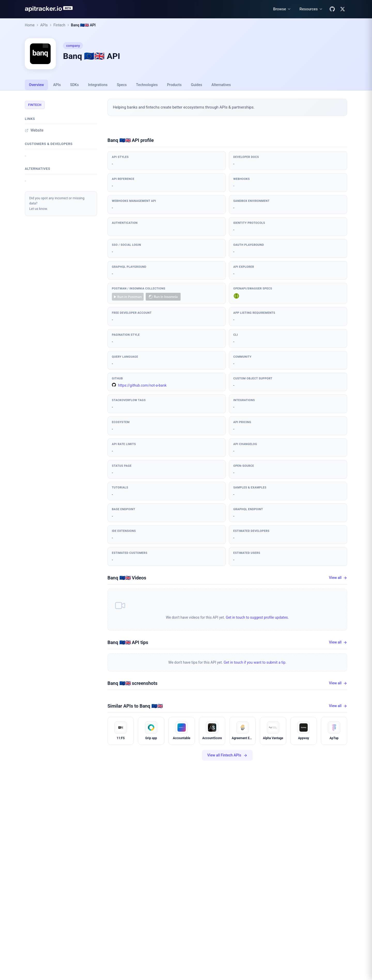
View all (338, 578)
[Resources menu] (311, 9)
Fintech (59, 25)
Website (34, 130)
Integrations (98, 85)
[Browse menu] (282, 9)
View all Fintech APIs (227, 755)
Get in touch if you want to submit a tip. (255, 662)
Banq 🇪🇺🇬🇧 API (83, 25)
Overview (36, 85)
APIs (44, 25)
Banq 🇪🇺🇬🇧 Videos (127, 578)
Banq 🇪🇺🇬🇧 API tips (128, 642)
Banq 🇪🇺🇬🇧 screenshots (132, 683)
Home (30, 25)
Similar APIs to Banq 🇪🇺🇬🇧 (135, 706)
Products (174, 85)
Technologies (147, 85)
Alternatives (221, 85)
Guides (196, 85)
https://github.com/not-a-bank (139, 385)
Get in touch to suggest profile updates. (257, 617)
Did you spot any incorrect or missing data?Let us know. (57, 204)
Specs (122, 85)
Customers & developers (49, 144)
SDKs (74, 85)
